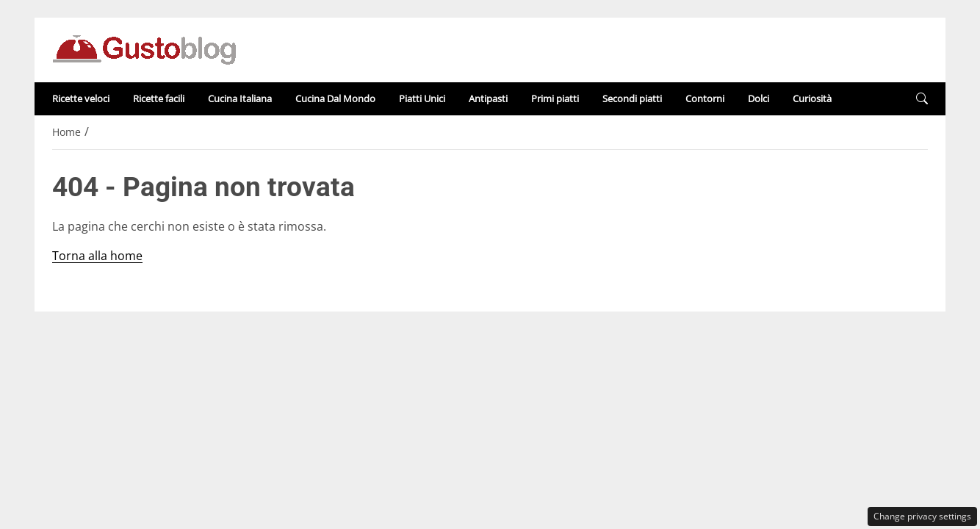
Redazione (400, 325)
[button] (922, 99)
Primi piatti (555, 98)
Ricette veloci (81, 98)
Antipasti (488, 98)
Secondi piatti (632, 98)
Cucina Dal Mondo (335, 98)
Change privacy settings (922, 516)
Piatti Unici (422, 98)
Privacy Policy (572, 325)
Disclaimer (482, 325)
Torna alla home (97, 256)
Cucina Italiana (240, 98)
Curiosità (812, 98)
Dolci (759, 98)
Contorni (705, 98)
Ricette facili (159, 98)
